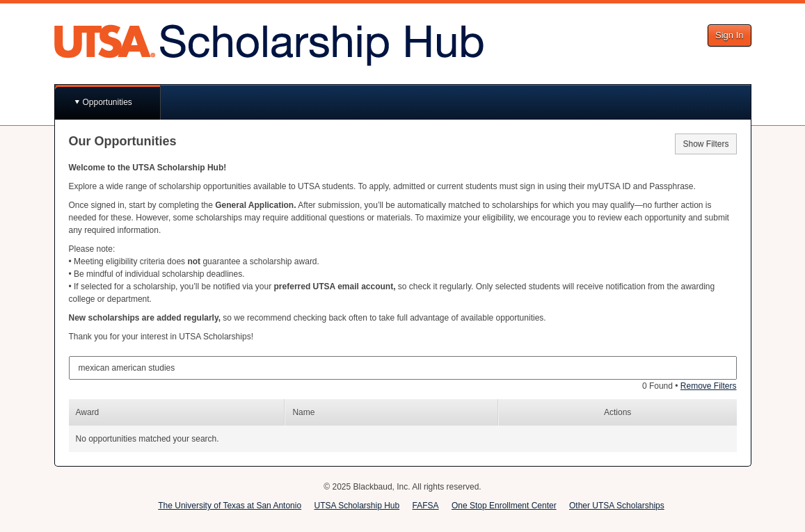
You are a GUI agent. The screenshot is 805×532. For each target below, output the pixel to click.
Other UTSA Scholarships (617, 506)
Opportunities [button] (107, 102)
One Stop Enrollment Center (504, 506)
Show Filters (706, 144)
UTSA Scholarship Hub (357, 506)
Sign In (729, 35)
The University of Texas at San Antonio (230, 506)
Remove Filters (709, 386)
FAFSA (426, 506)
